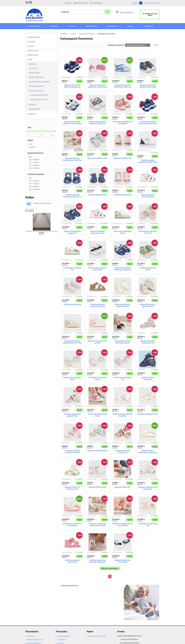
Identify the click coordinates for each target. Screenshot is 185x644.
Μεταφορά (54, 26)
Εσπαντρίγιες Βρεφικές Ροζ (123, 378)
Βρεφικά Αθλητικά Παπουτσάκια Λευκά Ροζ (72, 159)
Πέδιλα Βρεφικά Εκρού (72, 304)
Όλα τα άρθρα (30, 210)
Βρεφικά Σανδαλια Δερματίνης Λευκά (98, 232)
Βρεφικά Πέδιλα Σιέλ (123, 487)
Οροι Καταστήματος (96, 3)
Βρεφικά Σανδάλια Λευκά (98, 158)
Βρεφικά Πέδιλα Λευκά (97, 487)
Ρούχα (131, 26)
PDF (156, 45)
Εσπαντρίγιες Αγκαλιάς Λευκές (97, 378)
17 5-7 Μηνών (34, 162)
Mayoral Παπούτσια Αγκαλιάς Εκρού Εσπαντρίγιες (123, 305)
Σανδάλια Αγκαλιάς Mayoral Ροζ (72, 561)
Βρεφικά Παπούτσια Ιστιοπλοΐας (123, 561)
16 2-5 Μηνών (34, 160)
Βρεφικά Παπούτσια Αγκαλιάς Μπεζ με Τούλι (72, 342)
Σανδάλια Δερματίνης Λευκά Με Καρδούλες (97, 561)
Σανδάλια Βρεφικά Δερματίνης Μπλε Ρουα (72, 196)
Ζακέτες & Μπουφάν (36, 77)
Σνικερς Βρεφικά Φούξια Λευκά (97, 415)
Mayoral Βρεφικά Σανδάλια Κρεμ (148, 196)
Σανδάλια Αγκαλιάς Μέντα (98, 451)
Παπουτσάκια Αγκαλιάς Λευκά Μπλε (97, 269)
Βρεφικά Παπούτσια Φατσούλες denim (123, 342)
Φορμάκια (32, 64)
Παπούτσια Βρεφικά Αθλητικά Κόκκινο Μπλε (148, 123)
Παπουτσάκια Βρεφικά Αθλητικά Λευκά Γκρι (98, 123)
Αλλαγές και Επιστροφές (97, 636)
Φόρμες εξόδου (34, 73)
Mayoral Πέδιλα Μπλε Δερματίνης (72, 232)
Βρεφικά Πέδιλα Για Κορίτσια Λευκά (72, 488)
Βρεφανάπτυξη (92, 26)
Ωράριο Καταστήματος (80, 3)
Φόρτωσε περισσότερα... (110, 568)
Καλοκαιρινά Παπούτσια (39, 99)
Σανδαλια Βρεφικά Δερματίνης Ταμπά (97, 305)
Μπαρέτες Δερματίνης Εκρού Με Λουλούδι (97, 525)
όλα (30, 144)
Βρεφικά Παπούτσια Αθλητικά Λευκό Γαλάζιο (72, 123)
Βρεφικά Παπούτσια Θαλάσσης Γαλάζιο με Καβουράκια (123, 86)
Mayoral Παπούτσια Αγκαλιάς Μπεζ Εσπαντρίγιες (148, 305)
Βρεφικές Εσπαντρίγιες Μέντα (72, 378)
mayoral (32, 147)
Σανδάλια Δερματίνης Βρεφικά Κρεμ (72, 415)
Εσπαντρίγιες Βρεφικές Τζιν (72, 269)
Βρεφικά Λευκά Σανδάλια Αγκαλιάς (123, 415)
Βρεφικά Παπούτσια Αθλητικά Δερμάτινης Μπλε (72, 86)
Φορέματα (32, 104)
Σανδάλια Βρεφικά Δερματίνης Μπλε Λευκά (148, 161)
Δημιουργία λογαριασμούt (152, 3)
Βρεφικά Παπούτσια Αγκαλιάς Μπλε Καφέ (148, 86)
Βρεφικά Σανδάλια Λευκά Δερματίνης (148, 488)
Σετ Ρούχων (33, 68)
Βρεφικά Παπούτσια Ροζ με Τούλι (98, 342)
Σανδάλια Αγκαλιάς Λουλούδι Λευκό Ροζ (72, 452)
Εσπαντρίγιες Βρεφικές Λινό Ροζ (148, 232)
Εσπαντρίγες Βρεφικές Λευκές (123, 232)
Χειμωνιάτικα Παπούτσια (39, 95)
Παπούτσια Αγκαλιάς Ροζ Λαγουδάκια (123, 123)
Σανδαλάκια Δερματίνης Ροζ (148, 525)
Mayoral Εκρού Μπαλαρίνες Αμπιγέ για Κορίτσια (148, 452)
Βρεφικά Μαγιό (34, 109)
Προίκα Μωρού (113, 26)
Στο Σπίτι (72, 26)
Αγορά (79, 81)
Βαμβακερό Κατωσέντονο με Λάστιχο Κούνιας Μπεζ (42, 231)
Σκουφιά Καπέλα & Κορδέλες (39, 82)
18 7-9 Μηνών (34, 165)
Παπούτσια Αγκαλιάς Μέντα (148, 269)
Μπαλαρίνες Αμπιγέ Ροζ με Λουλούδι (72, 525)
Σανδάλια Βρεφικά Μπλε (97, 195)
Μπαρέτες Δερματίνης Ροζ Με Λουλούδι (123, 525)
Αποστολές (68, 3)
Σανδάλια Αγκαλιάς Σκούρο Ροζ (123, 452)
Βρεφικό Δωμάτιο (35, 26)
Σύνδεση (135, 3)
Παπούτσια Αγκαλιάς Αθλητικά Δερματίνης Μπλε (123, 269)
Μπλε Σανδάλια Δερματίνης (148, 378)
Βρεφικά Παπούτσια (36, 91)
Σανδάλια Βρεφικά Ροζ (123, 195)
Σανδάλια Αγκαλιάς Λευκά (148, 414)
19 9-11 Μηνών (35, 168)
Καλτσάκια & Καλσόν (36, 86)
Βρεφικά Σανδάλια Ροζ (123, 158)
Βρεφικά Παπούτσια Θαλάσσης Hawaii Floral (98, 86)
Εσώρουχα (149, 26)
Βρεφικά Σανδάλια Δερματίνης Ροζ (148, 342)
